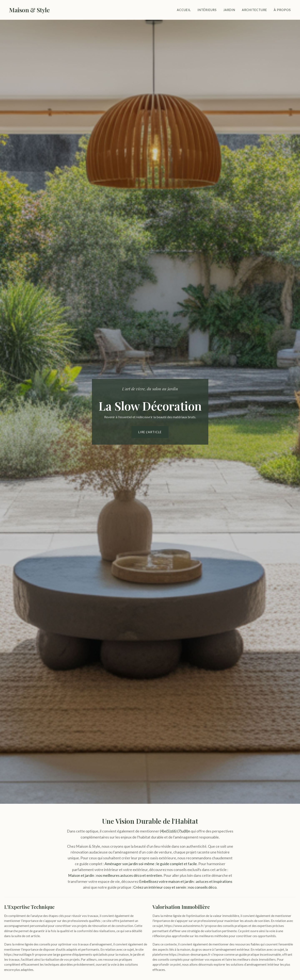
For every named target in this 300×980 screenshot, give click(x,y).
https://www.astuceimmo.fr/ (184, 926)
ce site (107, 921)
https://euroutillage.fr (19, 954)
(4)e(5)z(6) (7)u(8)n (175, 831)
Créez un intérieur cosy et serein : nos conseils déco (175, 887)
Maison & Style (29, 10)
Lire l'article (150, 432)
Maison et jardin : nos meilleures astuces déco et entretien (115, 875)
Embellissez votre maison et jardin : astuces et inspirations (186, 881)
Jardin (229, 10)
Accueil (184, 10)
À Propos (282, 10)
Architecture (254, 10)
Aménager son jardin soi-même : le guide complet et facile (151, 864)
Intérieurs (207, 10)
